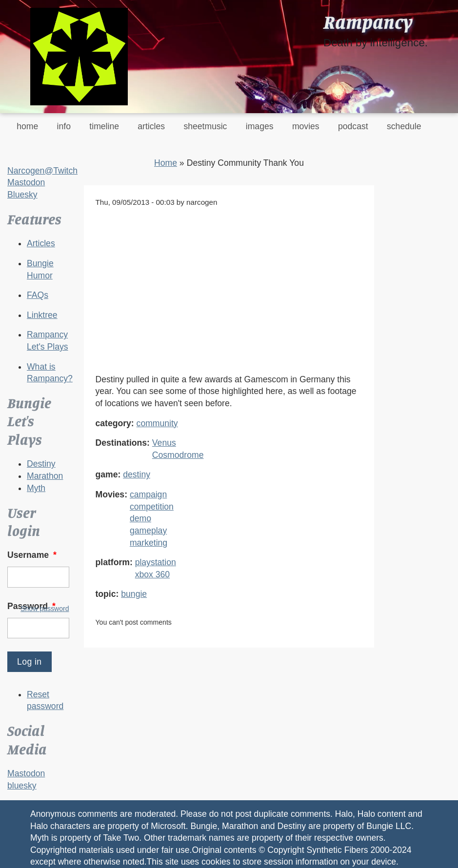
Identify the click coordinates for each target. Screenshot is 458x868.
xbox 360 (152, 574)
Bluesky (22, 195)
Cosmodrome (178, 455)
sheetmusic (205, 126)
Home (166, 163)
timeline (104, 126)
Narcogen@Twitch (42, 171)
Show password (45, 609)
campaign (148, 494)
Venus (164, 443)
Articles (41, 243)
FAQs (38, 295)
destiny (137, 474)
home (27, 126)
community (157, 423)
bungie (134, 594)
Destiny (41, 464)
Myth (36, 488)
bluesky (22, 786)
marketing (149, 543)
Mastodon (26, 182)
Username (33, 555)
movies (306, 126)
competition (152, 507)
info (64, 126)
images (260, 126)
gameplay (148, 531)
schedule (404, 126)
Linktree (42, 315)
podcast (353, 126)
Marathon (45, 476)
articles (151, 126)
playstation (156, 562)
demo (140, 518)
